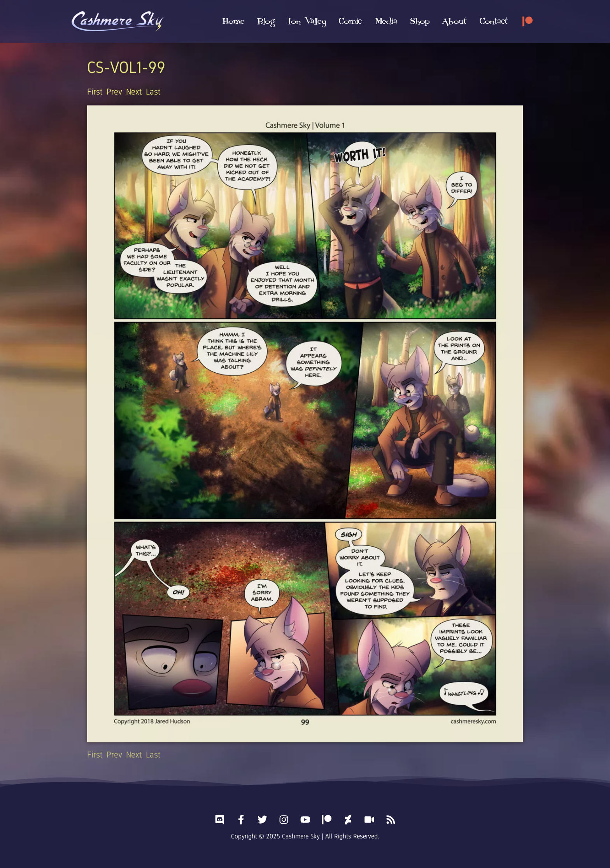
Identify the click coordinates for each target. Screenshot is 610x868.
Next (134, 92)
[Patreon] (528, 21)
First (95, 92)
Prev (114, 92)
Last (153, 92)
